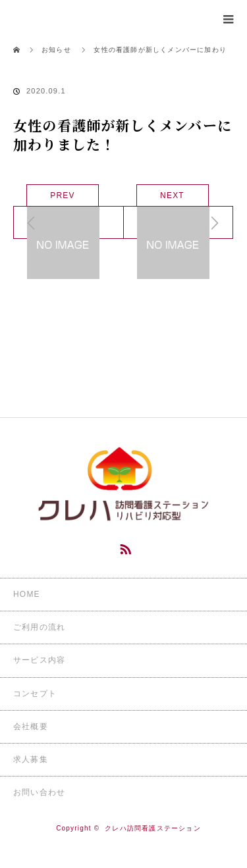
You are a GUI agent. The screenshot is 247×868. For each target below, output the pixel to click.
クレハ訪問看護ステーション (153, 828)
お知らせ (56, 50)
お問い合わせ (39, 792)
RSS (124, 547)
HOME (27, 594)
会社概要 (31, 727)
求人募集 (31, 759)
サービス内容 (39, 660)
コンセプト (35, 694)
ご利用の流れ (39, 627)
